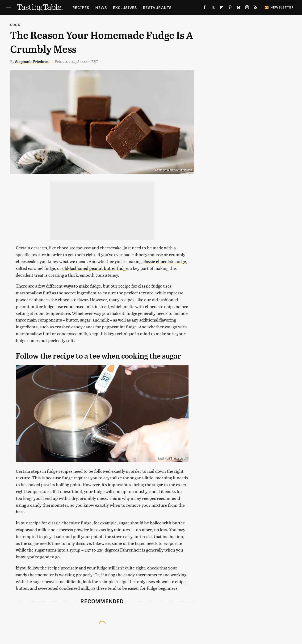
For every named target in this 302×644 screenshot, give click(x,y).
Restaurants (157, 7)
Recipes (81, 7)
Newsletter (279, 7)
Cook (15, 25)
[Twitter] (213, 8)
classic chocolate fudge (164, 261)
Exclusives (125, 7)
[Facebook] (205, 8)
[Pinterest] (230, 8)
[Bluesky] (239, 8)
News (101, 7)
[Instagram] (247, 8)
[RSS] (256, 8)
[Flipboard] (222, 8)
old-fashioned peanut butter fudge (95, 268)
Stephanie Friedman (32, 61)
